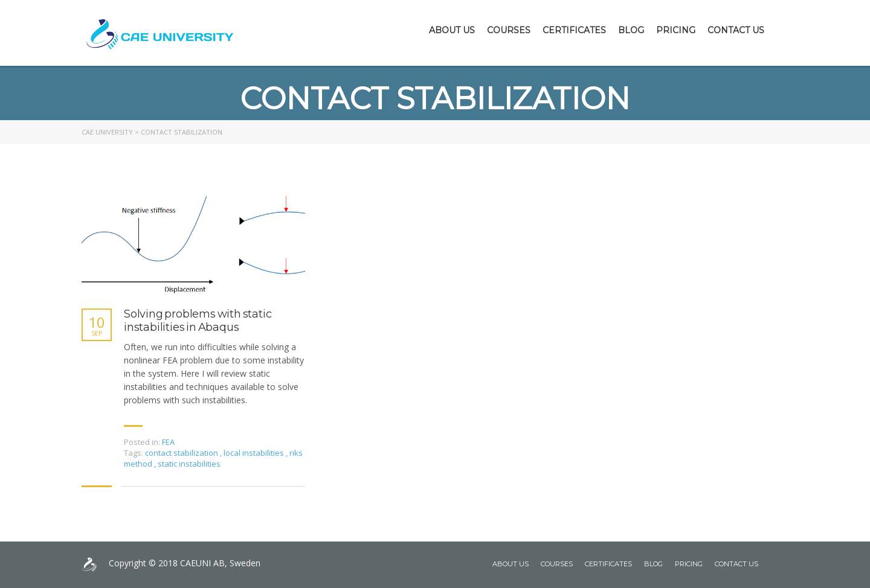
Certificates (574, 30)
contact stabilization (182, 453)
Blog (631, 30)
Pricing (676, 30)
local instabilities (255, 453)
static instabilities (189, 464)
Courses (509, 30)
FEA (168, 442)
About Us (452, 30)
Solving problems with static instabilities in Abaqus (198, 321)
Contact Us (736, 30)
